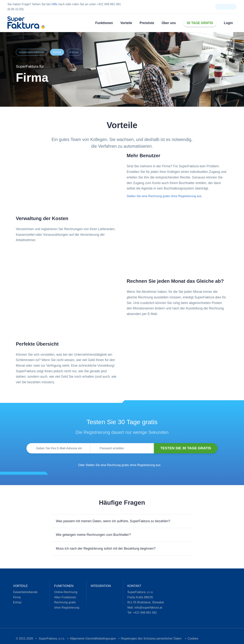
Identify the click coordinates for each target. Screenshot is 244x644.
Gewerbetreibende (31, 52)
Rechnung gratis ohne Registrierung (65, 606)
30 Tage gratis (199, 23)
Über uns (169, 23)
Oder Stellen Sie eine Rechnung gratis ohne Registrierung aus (118, 466)
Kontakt (132, 587)
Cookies (182, 639)
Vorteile (128, 23)
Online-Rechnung (64, 593)
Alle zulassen (176, 345)
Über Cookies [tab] (178, 296)
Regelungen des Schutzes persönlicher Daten (142, 639)
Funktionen (106, 23)
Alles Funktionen (63, 598)
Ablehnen (68, 345)
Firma (57, 52)
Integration (98, 587)
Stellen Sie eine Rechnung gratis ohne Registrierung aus (161, 196)
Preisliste (148, 23)
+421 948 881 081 (142, 613)
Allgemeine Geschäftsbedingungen (86, 639)
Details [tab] (122, 296)
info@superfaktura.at (146, 608)
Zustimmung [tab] (66, 296)
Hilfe (51, 4)
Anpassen (122, 345)
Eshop (74, 52)
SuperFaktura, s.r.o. (47, 639)
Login (226, 23)
